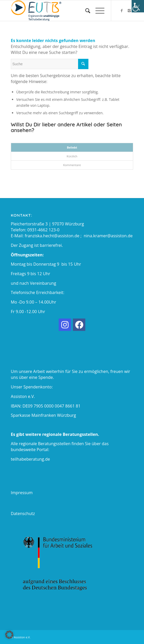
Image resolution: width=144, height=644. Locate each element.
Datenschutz (23, 513)
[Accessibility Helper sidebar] (138, 6)
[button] (9, 635)
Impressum (22, 493)
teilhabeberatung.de (30, 459)
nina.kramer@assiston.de (108, 236)
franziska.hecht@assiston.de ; (54, 236)
